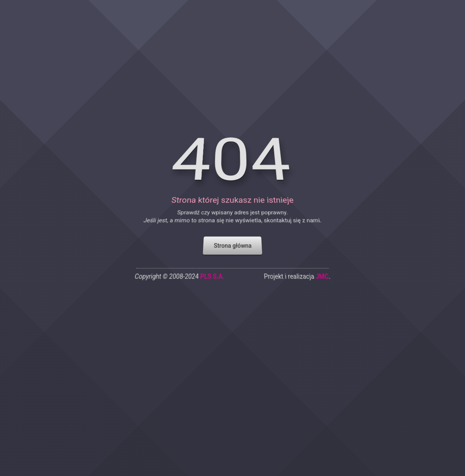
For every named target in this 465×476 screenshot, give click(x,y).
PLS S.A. (211, 273)
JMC (326, 273)
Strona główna (233, 241)
